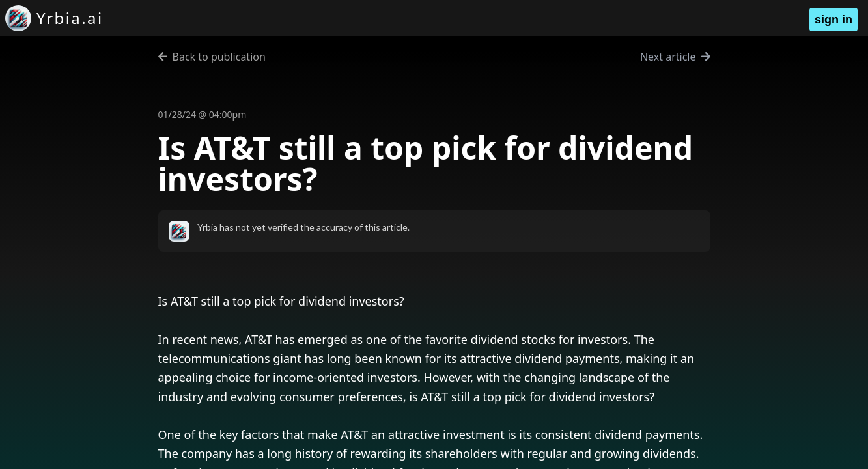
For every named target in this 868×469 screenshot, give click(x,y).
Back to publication (212, 57)
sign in (833, 20)
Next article (675, 57)
